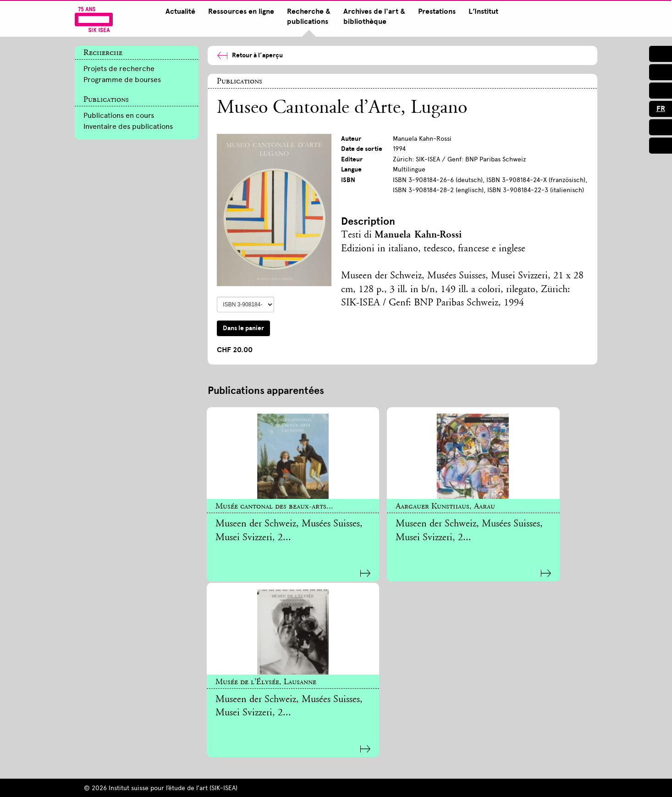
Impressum (202, 782)
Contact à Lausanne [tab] (505, 735)
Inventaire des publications (128, 126)
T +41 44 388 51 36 (367, 684)
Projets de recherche (119, 69)
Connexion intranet (447, 782)
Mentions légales (270, 782)
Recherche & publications (307, 17)
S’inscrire (106, 695)
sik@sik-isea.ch (492, 698)
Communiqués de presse (383, 711)
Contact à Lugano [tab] (501, 749)
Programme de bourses (122, 80)
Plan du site (141, 782)
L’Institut (482, 11)
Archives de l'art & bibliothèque (372, 17)
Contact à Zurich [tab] (500, 633)
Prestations (435, 11)
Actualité (179, 11)
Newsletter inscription (252, 695)
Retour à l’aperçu (250, 55)
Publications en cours (119, 115)
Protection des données (357, 782)
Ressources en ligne (239, 11)
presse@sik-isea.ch (369, 695)
